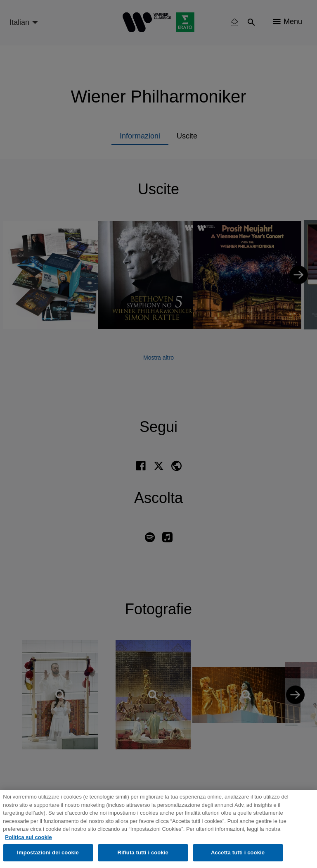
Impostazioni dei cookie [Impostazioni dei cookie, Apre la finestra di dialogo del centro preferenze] (48, 852)
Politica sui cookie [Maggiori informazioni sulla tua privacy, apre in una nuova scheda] (28, 837)
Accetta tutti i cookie (238, 852)
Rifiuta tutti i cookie (143, 852)
